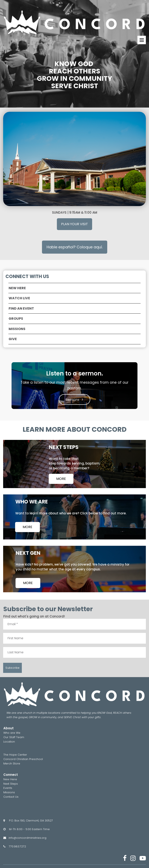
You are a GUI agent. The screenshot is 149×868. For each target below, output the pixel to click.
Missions (9, 792)
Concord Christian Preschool (23, 759)
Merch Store (12, 763)
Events (8, 788)
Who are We (12, 733)
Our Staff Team (14, 737)
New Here (10, 779)
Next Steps (11, 784)
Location (9, 742)
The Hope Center (15, 755)
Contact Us (11, 797)
